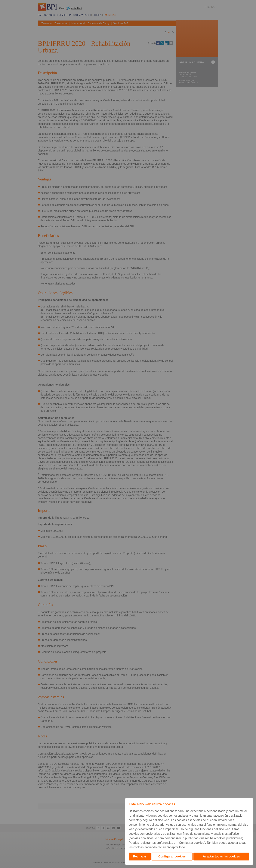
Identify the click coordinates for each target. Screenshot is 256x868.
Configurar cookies (172, 856)
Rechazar (140, 856)
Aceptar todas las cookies (221, 856)
